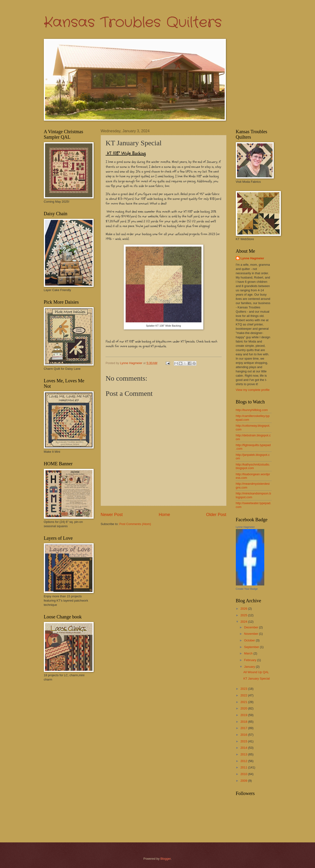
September (252, 647)
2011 (244, 767)
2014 (244, 748)
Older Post (216, 515)
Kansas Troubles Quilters (133, 23)
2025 (244, 615)
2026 (244, 609)
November (252, 634)
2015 (244, 741)
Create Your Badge (247, 589)
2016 (244, 735)
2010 (244, 774)
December (252, 627)
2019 (244, 715)
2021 (244, 702)
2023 (244, 689)
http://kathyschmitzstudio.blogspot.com (253, 466)
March (249, 653)
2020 (244, 708)
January (250, 667)
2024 (244, 622)
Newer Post (112, 515)
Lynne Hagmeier (252, 258)
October (250, 640)
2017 (244, 728)
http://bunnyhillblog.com (252, 410)
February (251, 660)
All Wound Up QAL (256, 672)
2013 (244, 754)
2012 (244, 761)
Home (164, 515)
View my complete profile (253, 390)
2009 (244, 781)
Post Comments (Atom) (135, 524)
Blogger (166, 859)
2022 (244, 695)
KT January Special (257, 678)
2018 (244, 722)
